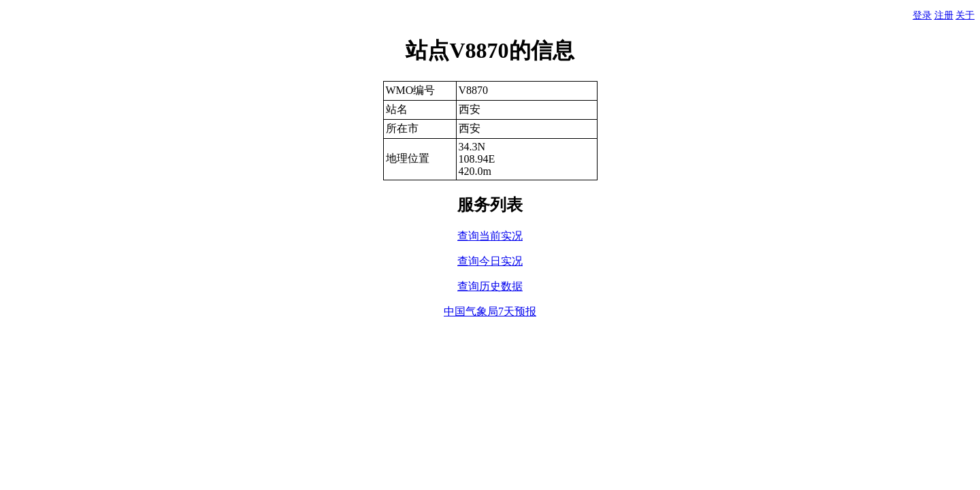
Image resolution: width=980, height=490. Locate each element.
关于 (965, 15)
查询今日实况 (490, 261)
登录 (922, 15)
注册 (944, 15)
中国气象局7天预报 (490, 311)
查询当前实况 (490, 236)
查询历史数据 (490, 286)
